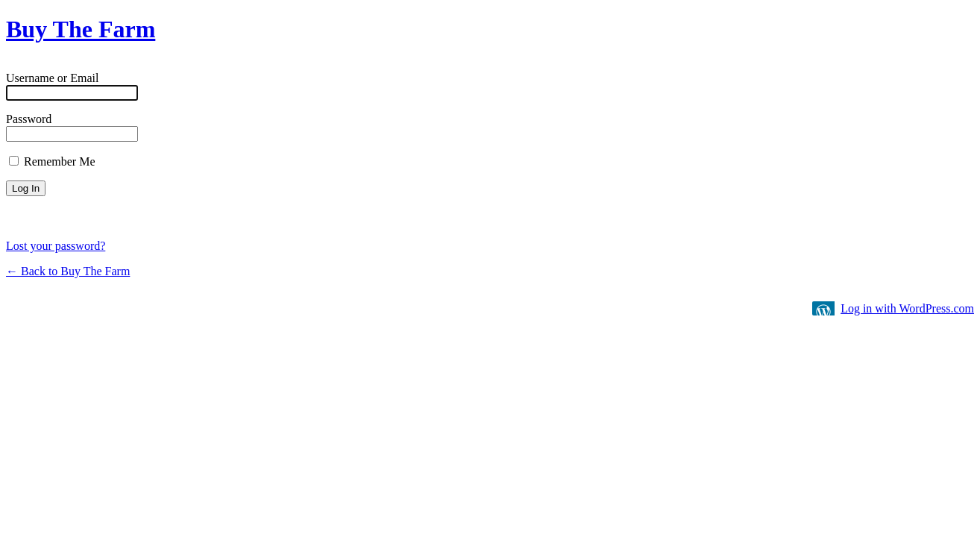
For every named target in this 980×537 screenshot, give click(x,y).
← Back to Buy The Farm (68, 271)
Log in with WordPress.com (907, 308)
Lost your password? (56, 246)
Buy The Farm (81, 29)
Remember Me (52, 161)
